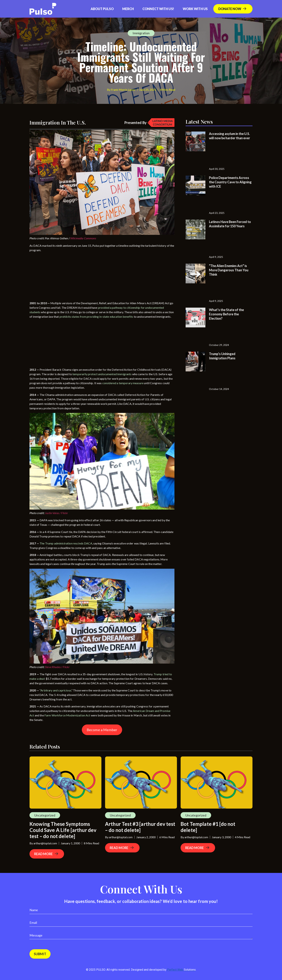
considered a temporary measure (123, 383)
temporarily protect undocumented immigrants (102, 374)
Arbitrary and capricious (56, 690)
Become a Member (102, 730)
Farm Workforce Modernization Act (67, 715)
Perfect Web (181, 970)
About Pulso (102, 9)
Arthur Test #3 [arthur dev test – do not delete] (140, 827)
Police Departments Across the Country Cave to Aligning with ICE (230, 182)
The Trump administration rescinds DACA (66, 543)
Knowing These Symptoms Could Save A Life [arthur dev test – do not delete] (63, 830)
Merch (128, 9)
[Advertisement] (56, 277)
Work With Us (195, 9)
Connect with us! (158, 9)
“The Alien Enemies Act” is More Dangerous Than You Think (229, 270)
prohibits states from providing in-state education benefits (96, 317)
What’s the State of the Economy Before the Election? (226, 314)
